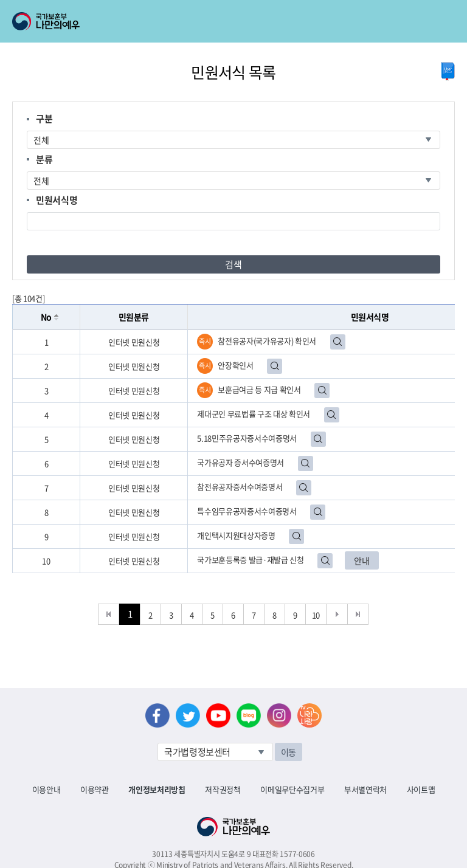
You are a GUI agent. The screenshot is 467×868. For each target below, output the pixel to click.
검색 (233, 264)
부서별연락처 (365, 789)
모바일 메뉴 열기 (447, 21)
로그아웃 (147, 7)
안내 (361, 560)
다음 (337, 614)
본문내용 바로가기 (0, 0)
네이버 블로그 (249, 715)
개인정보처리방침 (157, 789)
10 (316, 615)
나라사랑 (310, 715)
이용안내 (47, 789)
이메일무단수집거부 (292, 789)
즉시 (205, 341)
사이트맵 (421, 789)
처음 (109, 614)
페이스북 (157, 715)
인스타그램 (279, 715)
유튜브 (218, 715)
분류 (44, 159)
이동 (289, 752)
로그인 (104, 7)
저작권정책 (223, 789)
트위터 (188, 715)
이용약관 (95, 789)
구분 (44, 119)
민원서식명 (57, 200)
